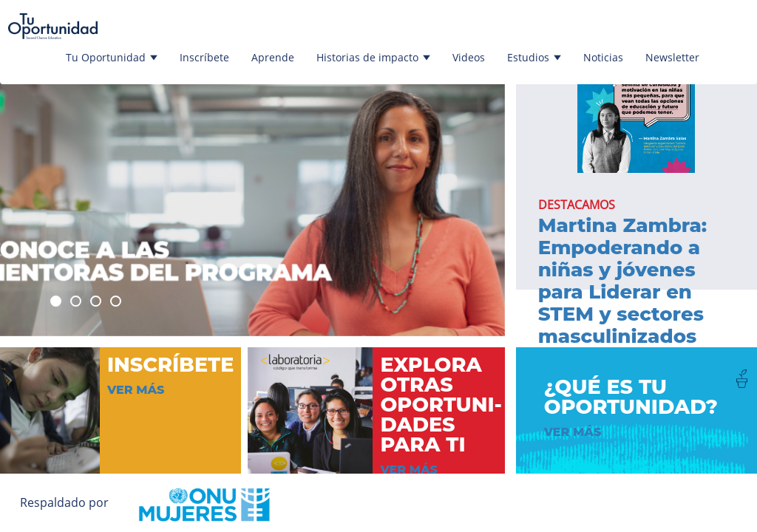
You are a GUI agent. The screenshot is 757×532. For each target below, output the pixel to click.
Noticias (603, 57)
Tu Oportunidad (112, 57)
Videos (469, 57)
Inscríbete (204, 57)
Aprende (273, 57)
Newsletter (672, 57)
